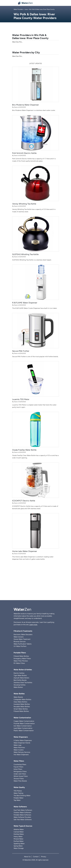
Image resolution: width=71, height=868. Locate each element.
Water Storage (19, 848)
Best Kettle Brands (20, 680)
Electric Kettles (19, 673)
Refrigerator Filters (20, 772)
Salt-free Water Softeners (23, 820)
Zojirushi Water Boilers (21, 678)
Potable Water (19, 798)
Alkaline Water (19, 829)
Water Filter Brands (20, 781)
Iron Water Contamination (23, 726)
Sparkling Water (19, 844)
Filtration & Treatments (23, 631)
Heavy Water (18, 836)
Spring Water (18, 846)
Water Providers (18, 9)
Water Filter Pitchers (21, 661)
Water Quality (19, 787)
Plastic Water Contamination (24, 731)
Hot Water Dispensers (21, 755)
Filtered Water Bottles (21, 656)
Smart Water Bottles (21, 709)
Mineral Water (18, 839)
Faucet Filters (18, 767)
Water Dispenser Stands (22, 743)
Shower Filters (19, 779)
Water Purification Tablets (23, 644)
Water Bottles (19, 694)
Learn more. (33, 625)
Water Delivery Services (22, 752)
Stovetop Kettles (20, 685)
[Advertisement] (36, 583)
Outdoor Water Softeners (22, 812)
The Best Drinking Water (22, 796)
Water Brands (18, 697)
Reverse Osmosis (20, 642)
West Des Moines (18, 56)
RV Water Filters (19, 663)
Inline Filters (18, 769)
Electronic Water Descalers (23, 634)
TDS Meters (18, 791)
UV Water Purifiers (20, 646)
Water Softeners (20, 807)
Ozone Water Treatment (22, 639)
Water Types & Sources (23, 826)
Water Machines (19, 747)
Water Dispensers (21, 737)
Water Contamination (22, 718)
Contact (36, 857)
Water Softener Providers (22, 817)
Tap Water (17, 800)
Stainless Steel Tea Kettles (23, 683)
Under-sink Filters (20, 774)
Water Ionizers (19, 637)
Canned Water (19, 832)
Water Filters (19, 761)
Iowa (26, 9)
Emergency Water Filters (22, 658)
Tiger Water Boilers (20, 675)
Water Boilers (18, 687)
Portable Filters (20, 653)
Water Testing (18, 793)
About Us (27, 857)
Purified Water (19, 841)
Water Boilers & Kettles (23, 670)
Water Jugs (17, 745)
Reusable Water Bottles (22, 707)
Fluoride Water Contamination (24, 723)
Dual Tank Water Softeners (23, 810)
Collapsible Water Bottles (22, 699)
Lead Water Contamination (23, 728)
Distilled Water (19, 834)
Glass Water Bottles (20, 702)
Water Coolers (19, 750)
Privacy (44, 857)
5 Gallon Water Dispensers (23, 740)
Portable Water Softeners (22, 815)
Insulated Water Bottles (22, 704)
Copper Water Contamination (24, 721)
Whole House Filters (21, 776)
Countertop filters (20, 764)
